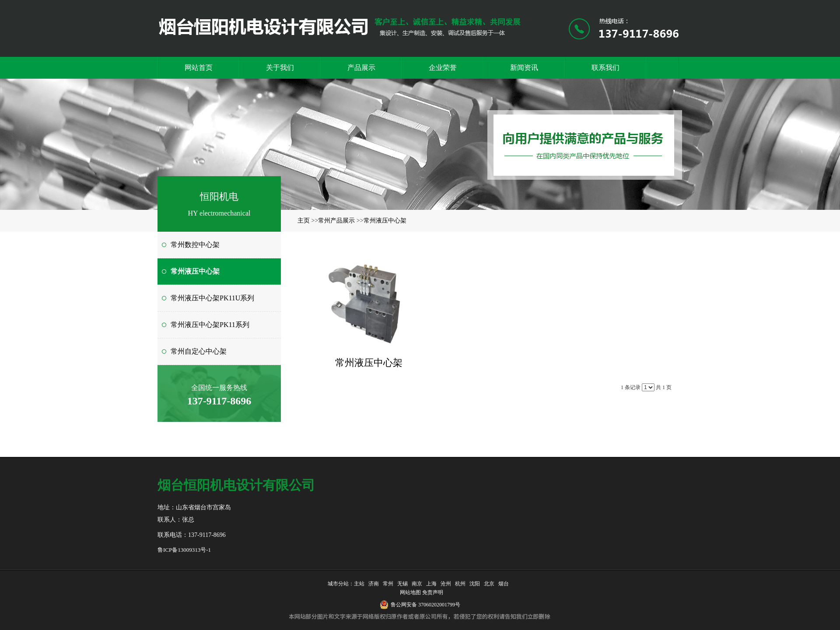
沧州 (446, 584)
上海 (431, 584)
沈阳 (475, 584)
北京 (489, 584)
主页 (304, 221)
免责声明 (433, 592)
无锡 (402, 584)
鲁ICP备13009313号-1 (184, 550)
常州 (388, 584)
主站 (359, 584)
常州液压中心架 (385, 221)
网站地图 (409, 592)
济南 (374, 584)
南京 (417, 584)
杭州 (460, 584)
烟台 (504, 584)
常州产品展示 (336, 221)
